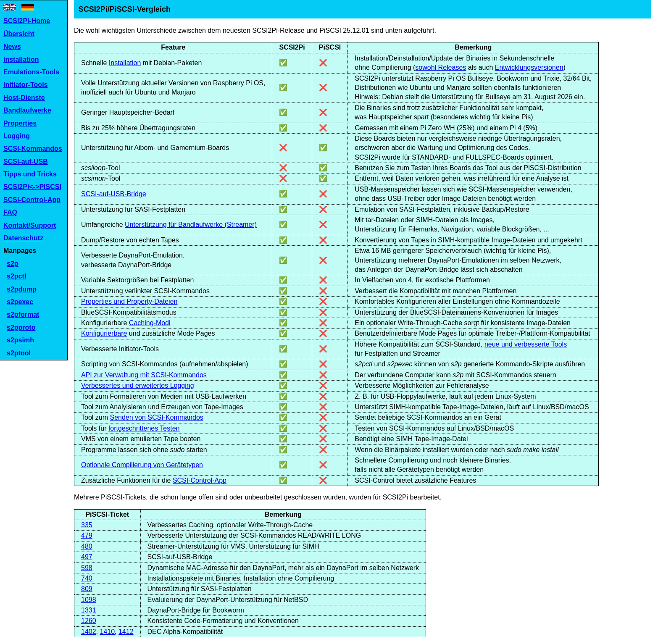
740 (87, 578)
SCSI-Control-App (32, 200)
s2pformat (23, 314)
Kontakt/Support (30, 225)
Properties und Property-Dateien (129, 301)
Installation (21, 59)
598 (87, 568)
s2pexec (20, 302)
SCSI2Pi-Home (27, 21)
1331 (89, 610)
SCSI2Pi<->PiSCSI (32, 187)
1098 (89, 600)
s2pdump (22, 289)
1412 (126, 632)
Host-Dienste (24, 98)
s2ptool (19, 353)
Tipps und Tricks (30, 174)
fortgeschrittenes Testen (144, 428)
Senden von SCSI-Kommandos (156, 417)
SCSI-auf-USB (26, 162)
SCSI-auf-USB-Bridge (114, 194)
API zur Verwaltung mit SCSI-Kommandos (144, 375)
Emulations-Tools (31, 72)
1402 (89, 632)
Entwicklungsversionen (529, 67)
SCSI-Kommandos (33, 149)
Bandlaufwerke (27, 110)
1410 (107, 632)
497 (87, 557)
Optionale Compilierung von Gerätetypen (142, 465)
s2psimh (20, 340)
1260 (89, 621)
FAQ (10, 212)
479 (87, 535)
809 (87, 589)
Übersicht (19, 34)
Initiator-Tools (25, 85)
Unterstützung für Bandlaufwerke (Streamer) (191, 225)
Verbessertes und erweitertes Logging (138, 385)
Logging (17, 136)
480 (87, 546)
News (12, 46)
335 (87, 525)
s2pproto (21, 327)
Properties (20, 123)
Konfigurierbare (104, 333)
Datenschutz (23, 238)
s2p (13, 264)
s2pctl (16, 276)
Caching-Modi (150, 323)
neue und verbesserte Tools (526, 344)
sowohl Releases (441, 67)
